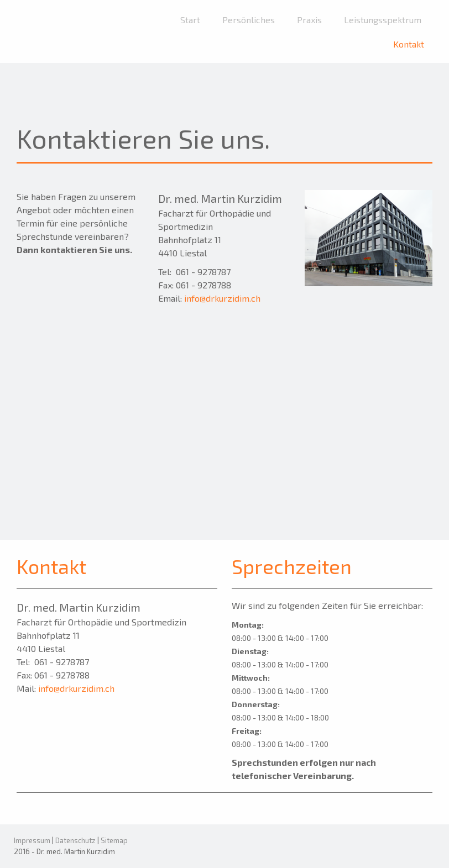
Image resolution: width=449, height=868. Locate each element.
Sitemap (114, 840)
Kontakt (409, 44)
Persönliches (249, 20)
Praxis (309, 20)
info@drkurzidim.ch (222, 298)
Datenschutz (75, 840)
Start (190, 20)
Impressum (32, 840)
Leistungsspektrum (383, 20)
